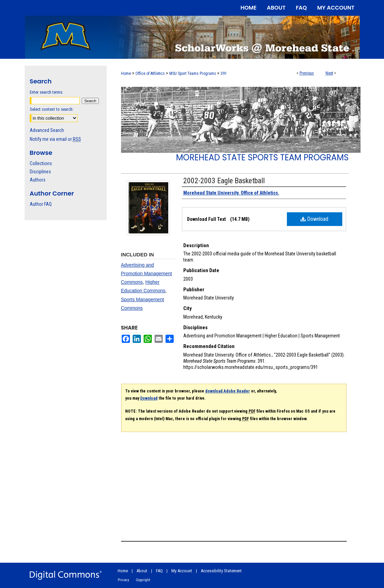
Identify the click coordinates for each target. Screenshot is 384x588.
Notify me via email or (55, 139)
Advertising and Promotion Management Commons (147, 273)
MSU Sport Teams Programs (193, 73)
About (142, 571)
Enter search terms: (47, 92)
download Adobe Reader (228, 391)
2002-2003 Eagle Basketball (224, 181)
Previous (307, 73)
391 (224, 73)
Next (329, 73)
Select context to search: (52, 109)
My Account (182, 571)
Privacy (123, 580)
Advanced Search (47, 130)
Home (126, 73)
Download (314, 219)
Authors (38, 180)
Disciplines (40, 172)
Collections (41, 163)
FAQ (159, 571)
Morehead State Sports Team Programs (262, 157)
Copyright (143, 580)
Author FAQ (41, 204)
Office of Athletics (150, 73)
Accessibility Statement (221, 571)
